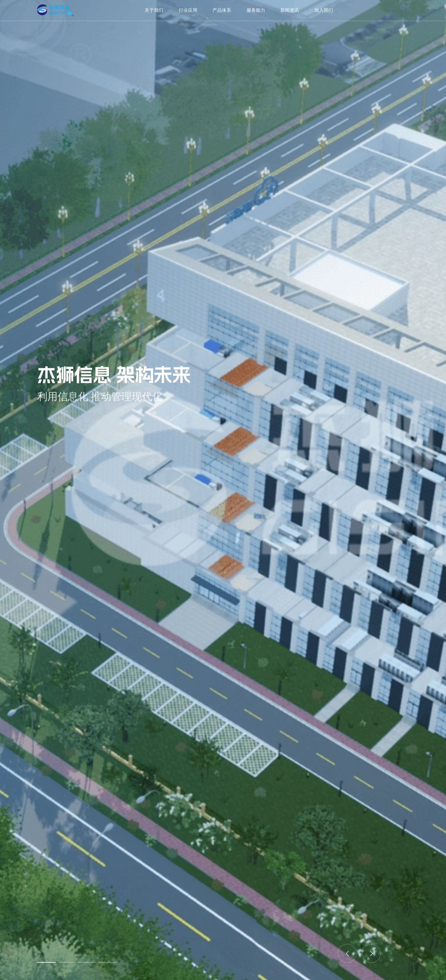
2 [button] (67, 962)
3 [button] (87, 962)
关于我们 (154, 10)
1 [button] (46, 962)
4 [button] (108, 962)
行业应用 (188, 10)
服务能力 (256, 10)
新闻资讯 (290, 10)
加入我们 (324, 10)
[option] (223, 490)
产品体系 (222, 10)
